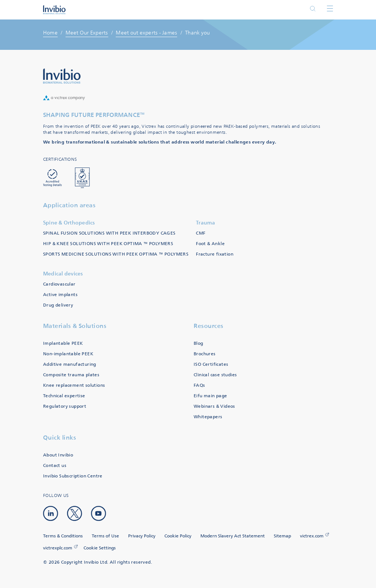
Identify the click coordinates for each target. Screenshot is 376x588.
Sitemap (282, 536)
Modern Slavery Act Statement (233, 536)
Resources (209, 326)
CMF (201, 233)
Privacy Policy (142, 536)
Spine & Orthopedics (69, 223)
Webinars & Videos (214, 406)
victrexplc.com (58, 548)
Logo (62, 76)
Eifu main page (210, 396)
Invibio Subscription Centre (73, 476)
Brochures (205, 354)
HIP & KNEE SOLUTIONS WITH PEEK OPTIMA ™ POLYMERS (108, 244)
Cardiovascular (59, 284)
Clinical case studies (215, 375)
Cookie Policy (178, 536)
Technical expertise (64, 396)
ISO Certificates (211, 364)
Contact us (55, 466)
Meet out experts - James (146, 33)
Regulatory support (65, 406)
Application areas (69, 205)
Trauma (206, 223)
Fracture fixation (215, 254)
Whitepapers (208, 417)
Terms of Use (105, 536)
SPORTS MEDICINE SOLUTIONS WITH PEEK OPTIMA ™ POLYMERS (116, 254)
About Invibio (58, 455)
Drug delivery (58, 305)
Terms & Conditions (63, 536)
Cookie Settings (100, 548)
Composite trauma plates (71, 375)
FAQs (199, 385)
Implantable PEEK (63, 343)
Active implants (60, 295)
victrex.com (312, 536)
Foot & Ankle (210, 244)
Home (50, 33)
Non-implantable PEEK (68, 354)
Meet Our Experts (87, 33)
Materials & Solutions (75, 326)
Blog (198, 343)
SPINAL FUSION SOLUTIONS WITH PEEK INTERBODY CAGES (109, 233)
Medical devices (63, 274)
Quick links (60, 438)
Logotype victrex (54, 10)
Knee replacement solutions (74, 385)
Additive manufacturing (70, 364)
